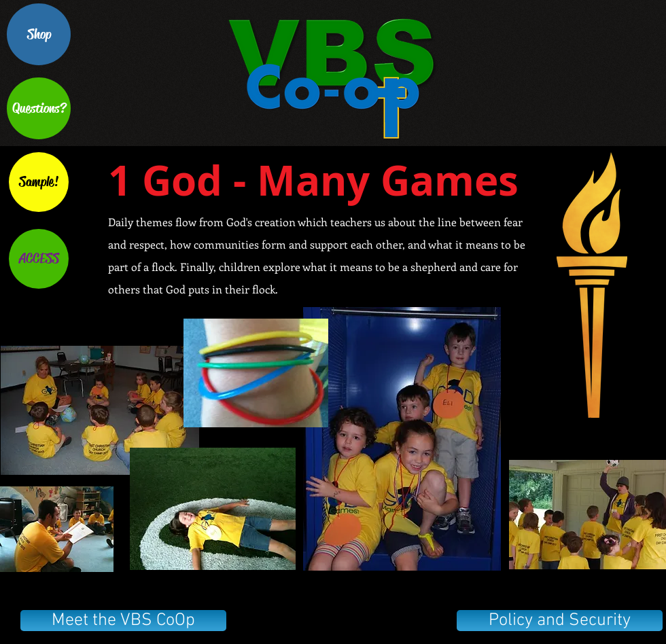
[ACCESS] (39, 259)
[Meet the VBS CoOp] (123, 621)
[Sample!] (39, 182)
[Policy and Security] (560, 621)
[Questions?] (39, 108)
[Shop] (39, 34)
